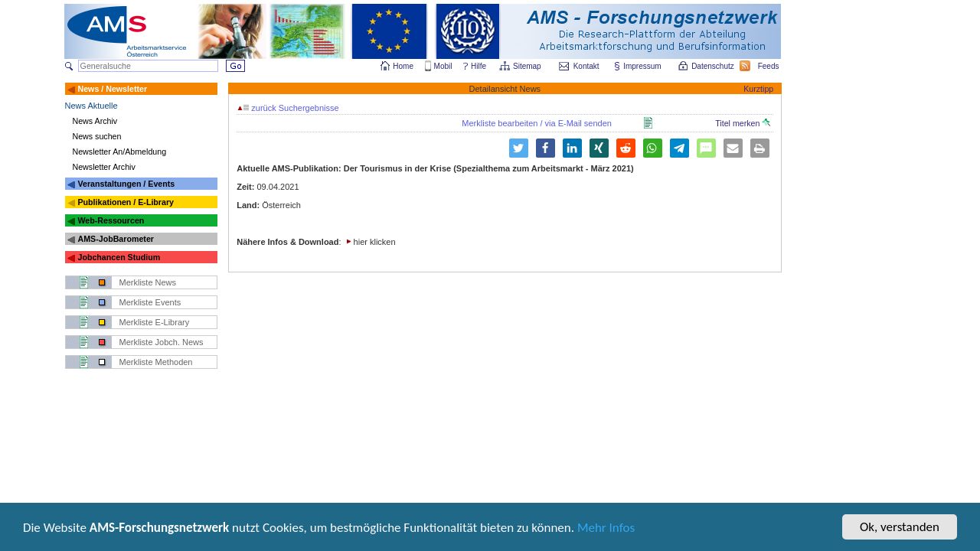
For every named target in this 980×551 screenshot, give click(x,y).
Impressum (643, 66)
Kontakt (586, 66)
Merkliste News (148, 282)
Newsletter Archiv (104, 167)
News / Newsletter (112, 89)
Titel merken (743, 123)
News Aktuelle (91, 106)
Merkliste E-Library (155, 322)
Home (403, 66)
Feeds (769, 66)
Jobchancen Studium (119, 257)
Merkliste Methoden (156, 362)
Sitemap (528, 66)
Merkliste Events (150, 302)
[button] (546, 148)
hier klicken (375, 242)
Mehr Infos (606, 529)
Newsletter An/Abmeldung (120, 152)
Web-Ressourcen (111, 220)
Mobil (443, 66)
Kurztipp (758, 89)
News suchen (97, 136)
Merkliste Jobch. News (162, 342)
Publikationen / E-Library (126, 202)
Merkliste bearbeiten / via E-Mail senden (537, 123)
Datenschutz (714, 66)
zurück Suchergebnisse (288, 108)
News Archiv (95, 121)
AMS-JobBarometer (115, 239)
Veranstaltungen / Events (126, 184)
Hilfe (479, 66)
